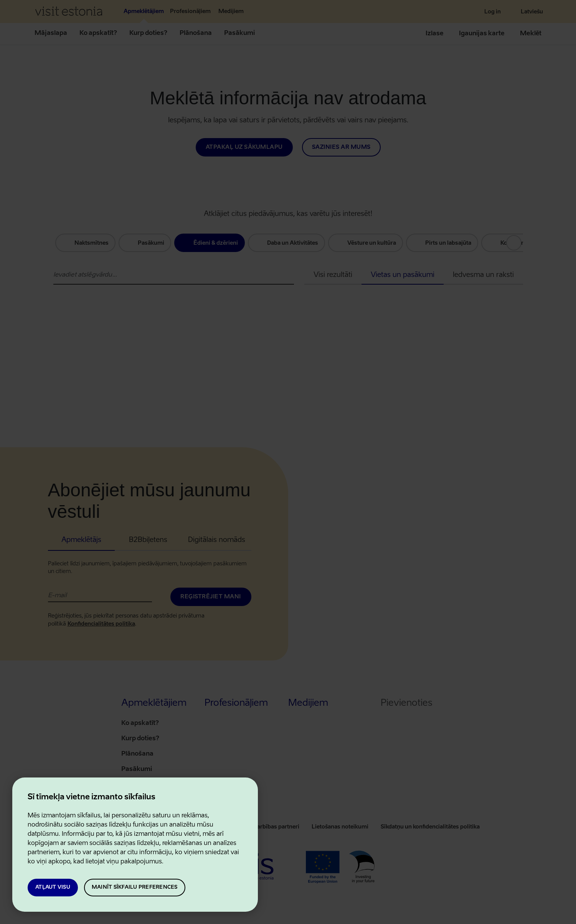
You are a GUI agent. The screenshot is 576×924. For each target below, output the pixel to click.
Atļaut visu (53, 887)
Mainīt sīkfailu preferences (135, 887)
